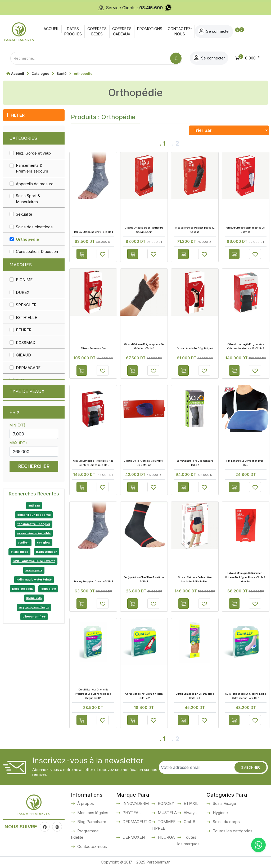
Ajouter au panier (82, 254)
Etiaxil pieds (19, 552)
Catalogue (40, 73)
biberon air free (34, 616)
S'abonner (250, 767)
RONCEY (165, 803)
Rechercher (34, 466)
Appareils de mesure (35, 184)
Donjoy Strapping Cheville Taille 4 (93, 232)
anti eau (34, 505)
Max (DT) (18, 443)
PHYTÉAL (131, 813)
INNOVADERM (135, 803)
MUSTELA (167, 813)
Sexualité (24, 214)
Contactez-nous (92, 846)
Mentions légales (92, 813)
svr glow (44, 542)
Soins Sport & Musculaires (28, 199)
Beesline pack (22, 589)
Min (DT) (17, 425)
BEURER (24, 330)
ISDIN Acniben (47, 552)
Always (190, 813)
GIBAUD (23, 355)
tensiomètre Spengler (34, 524)
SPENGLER (26, 305)
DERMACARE (28, 368)
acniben (24, 542)
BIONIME (24, 280)
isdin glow (48, 589)
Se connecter (239, 31)
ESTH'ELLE (26, 317)
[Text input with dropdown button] (90, 58)
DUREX (23, 292)
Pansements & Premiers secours (32, 168)
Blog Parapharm (91, 822)
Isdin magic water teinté (34, 579)
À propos (85, 803)
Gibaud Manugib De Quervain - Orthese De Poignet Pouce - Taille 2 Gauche (246, 577)
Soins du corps (226, 822)
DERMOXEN (133, 837)
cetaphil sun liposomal (34, 515)
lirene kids (34, 598)
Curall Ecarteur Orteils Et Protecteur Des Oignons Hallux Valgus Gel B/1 (93, 694)
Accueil (18, 73)
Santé (62, 73)
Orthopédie (28, 239)
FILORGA (166, 837)
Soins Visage (224, 803)
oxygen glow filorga (34, 607)
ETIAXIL (191, 803)
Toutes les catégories (232, 831)
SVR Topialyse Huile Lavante (34, 561)
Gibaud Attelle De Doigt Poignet (195, 348)
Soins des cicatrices (34, 227)
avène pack (34, 570)
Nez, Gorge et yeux (34, 153)
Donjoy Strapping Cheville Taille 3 (93, 581)
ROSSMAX (26, 343)
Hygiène (220, 813)
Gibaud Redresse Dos (93, 348)
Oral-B (189, 822)
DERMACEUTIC (136, 822)
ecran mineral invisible (34, 533)
